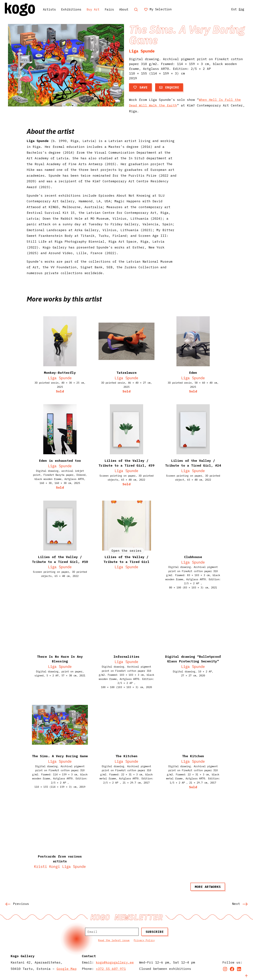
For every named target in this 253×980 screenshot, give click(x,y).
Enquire (169, 87)
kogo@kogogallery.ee (115, 962)
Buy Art (97, 9)
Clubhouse (193, 557)
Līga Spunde (142, 51)
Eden (193, 373)
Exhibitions (74, 9)
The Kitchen (193, 756)
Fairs (114, 9)
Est (233, 9)
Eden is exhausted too (60, 461)
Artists (50, 9)
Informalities (126, 656)
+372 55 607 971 (111, 969)
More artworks (208, 887)
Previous (17, 904)
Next (240, 904)
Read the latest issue (114, 940)
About (130, 9)
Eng (241, 9)
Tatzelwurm (126, 373)
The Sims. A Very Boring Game (60, 756)
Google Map (67, 969)
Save (140, 87)
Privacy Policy (144, 940)
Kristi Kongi (47, 866)
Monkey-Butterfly (60, 373)
